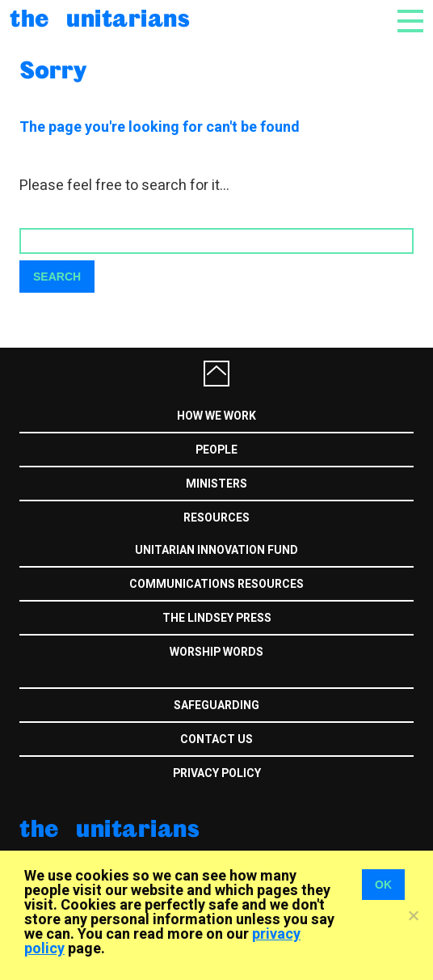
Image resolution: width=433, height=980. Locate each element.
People (216, 450)
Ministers (216, 484)
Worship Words (216, 652)
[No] (413, 915)
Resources (216, 518)
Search (57, 277)
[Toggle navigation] (410, 26)
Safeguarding (216, 705)
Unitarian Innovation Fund (216, 550)
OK (383, 885)
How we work (216, 416)
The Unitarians (100, 17)
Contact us (216, 739)
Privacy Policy (217, 773)
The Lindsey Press (217, 618)
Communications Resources (216, 584)
